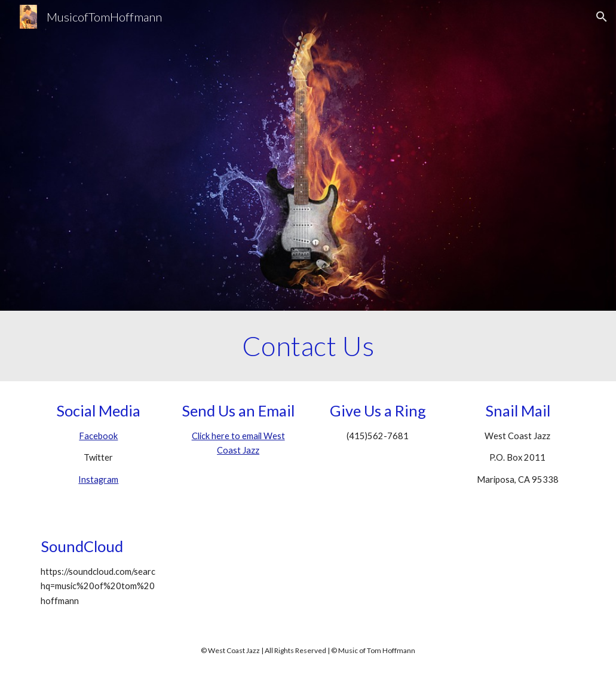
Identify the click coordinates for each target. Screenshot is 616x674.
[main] (308, 346)
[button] (602, 17)
